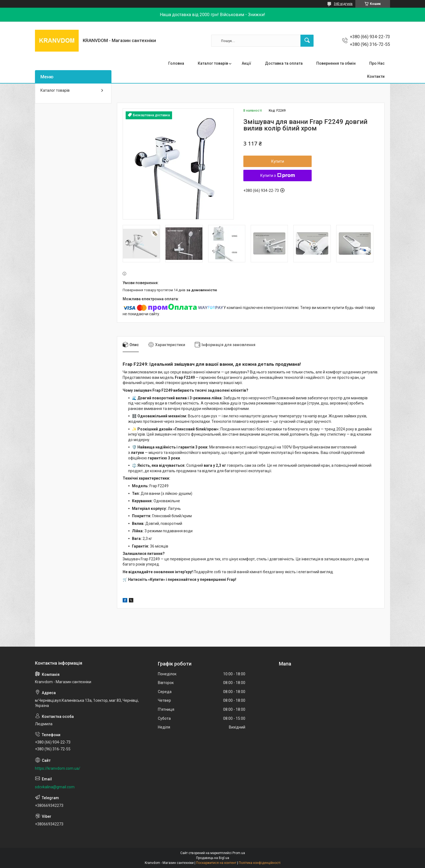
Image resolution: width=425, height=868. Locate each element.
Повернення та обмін (336, 63)
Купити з (278, 176)
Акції (247, 63)
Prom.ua (239, 853)
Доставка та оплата (284, 63)
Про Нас (377, 63)
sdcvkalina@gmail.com (55, 787)
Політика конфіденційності (260, 863)
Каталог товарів (213, 63)
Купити (278, 161)
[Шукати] (307, 41)
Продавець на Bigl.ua (213, 858)
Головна (176, 63)
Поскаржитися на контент (216, 863)
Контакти (376, 76)
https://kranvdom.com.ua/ (58, 768)
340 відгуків (343, 4)
